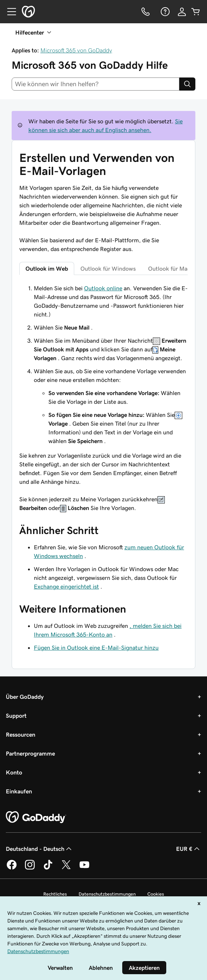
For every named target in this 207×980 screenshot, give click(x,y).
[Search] (187, 84)
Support (16, 716)
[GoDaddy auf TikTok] (48, 868)
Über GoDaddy (25, 697)
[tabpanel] (103, 398)
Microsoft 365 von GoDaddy (76, 50)
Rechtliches (55, 894)
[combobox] (95, 84)
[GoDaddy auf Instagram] (30, 868)
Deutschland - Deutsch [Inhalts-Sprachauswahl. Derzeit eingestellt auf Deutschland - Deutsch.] (39, 849)
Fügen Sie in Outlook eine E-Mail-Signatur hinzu (96, 648)
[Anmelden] (182, 12)
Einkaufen (19, 791)
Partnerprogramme (30, 753)
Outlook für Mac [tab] (169, 268)
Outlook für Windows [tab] (108, 268)
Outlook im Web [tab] (47, 268)
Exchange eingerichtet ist (66, 586)
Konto (14, 772)
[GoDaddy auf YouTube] (84, 868)
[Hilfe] (164, 12)
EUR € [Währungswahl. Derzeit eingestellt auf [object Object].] (189, 849)
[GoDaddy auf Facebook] (12, 868)
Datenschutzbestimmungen (107, 894)
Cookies (156, 894)
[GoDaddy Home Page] (36, 817)
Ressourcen (21, 734)
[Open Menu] (9, 12)
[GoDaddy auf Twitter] (66, 868)
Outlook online (103, 288)
